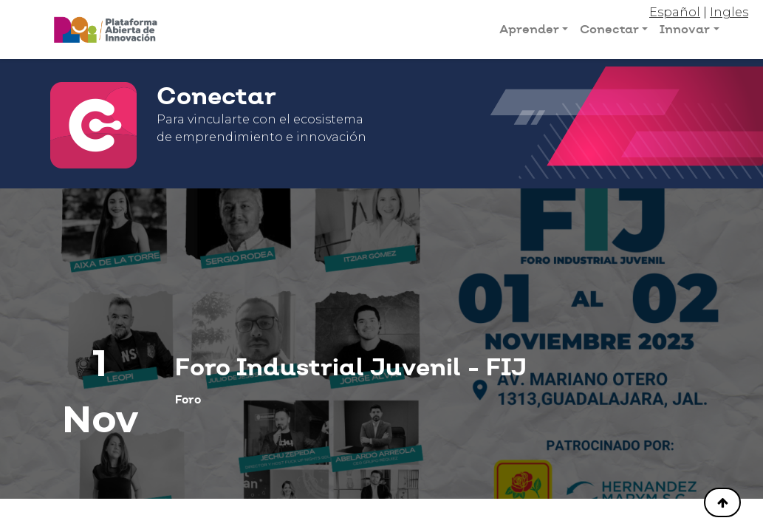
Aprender (529, 30)
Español (675, 12)
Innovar (685, 30)
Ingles (729, 12)
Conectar (609, 30)
